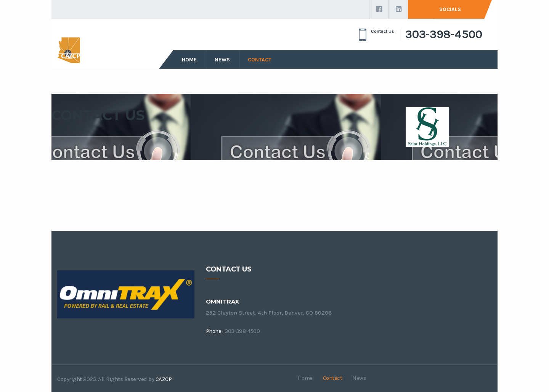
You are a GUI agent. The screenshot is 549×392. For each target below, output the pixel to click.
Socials (450, 9)
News (222, 60)
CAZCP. (164, 379)
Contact (260, 60)
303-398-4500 (444, 34)
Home (189, 60)
